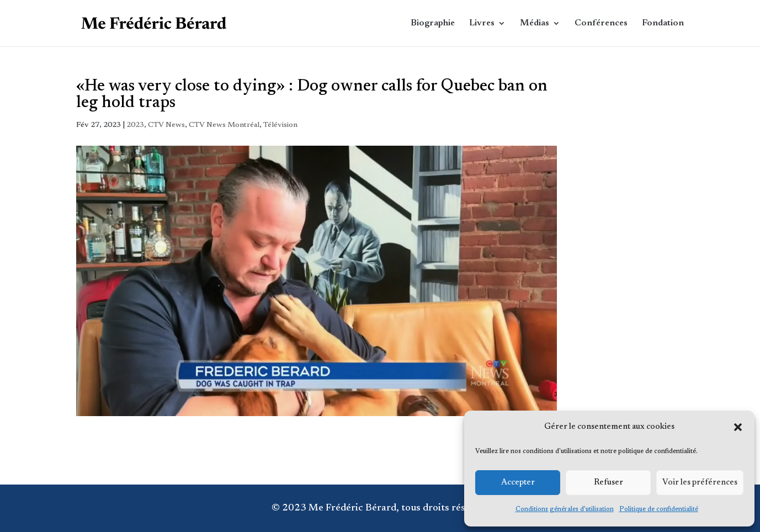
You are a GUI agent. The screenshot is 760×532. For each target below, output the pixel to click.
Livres (482, 23)
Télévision (280, 125)
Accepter (518, 483)
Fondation (663, 23)
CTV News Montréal (224, 125)
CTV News (166, 125)
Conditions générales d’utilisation (565, 509)
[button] (738, 427)
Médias (535, 23)
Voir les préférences (700, 483)
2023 (135, 125)
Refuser (608, 483)
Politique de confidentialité (659, 509)
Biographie (433, 23)
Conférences (601, 23)
